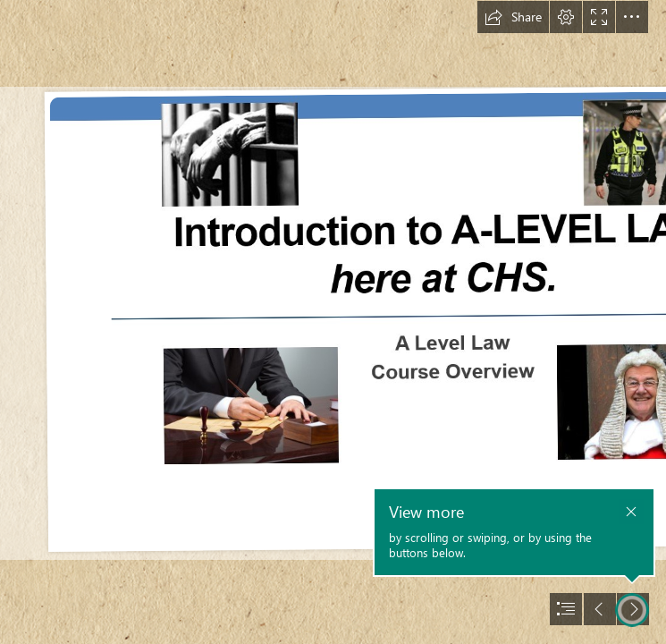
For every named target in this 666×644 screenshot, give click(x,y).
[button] (513, 17)
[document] (333, 322)
